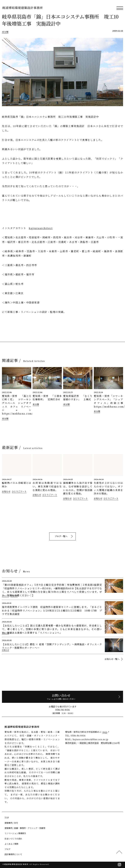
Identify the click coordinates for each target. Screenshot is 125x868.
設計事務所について (13, 854)
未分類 (5, 32)
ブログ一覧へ (62, 536)
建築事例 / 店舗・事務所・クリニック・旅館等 (25, 828)
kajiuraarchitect (41, 228)
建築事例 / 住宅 (11, 823)
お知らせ (6, 491)
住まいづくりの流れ (13, 839)
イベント (6, 596)
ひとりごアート (19, 491)
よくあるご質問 (11, 844)
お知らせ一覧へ (112, 659)
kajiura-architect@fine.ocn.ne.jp (90, 739)
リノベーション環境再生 (15, 833)
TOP (7, 818)
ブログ (7, 849)
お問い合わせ (62, 697)
